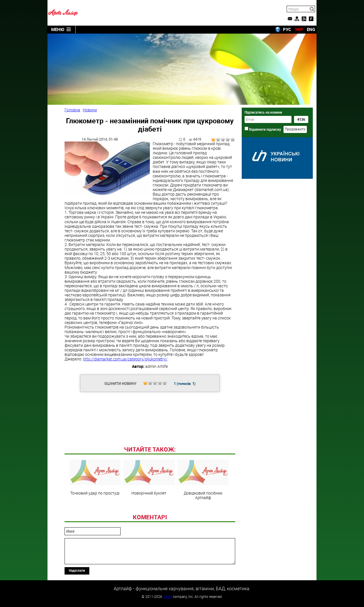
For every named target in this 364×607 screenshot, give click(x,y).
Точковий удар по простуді (95, 477)
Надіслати (77, 570)
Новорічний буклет (149, 477)
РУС (287, 29)
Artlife (167, 596)
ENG (311, 29)
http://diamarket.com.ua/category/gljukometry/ (125, 359)
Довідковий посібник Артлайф (203, 480)
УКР (299, 29)
